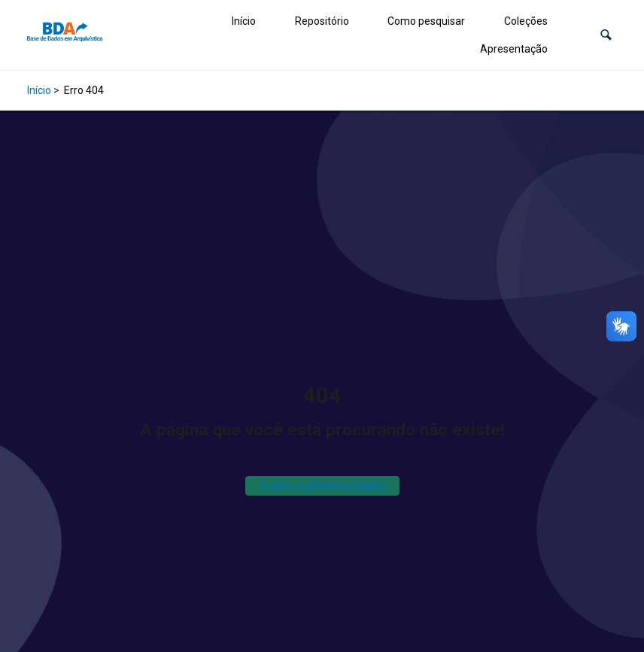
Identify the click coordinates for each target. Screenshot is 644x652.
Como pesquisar (426, 21)
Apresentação (514, 49)
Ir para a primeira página (322, 485)
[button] (606, 35)
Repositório (322, 21)
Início (244, 21)
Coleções (526, 21)
